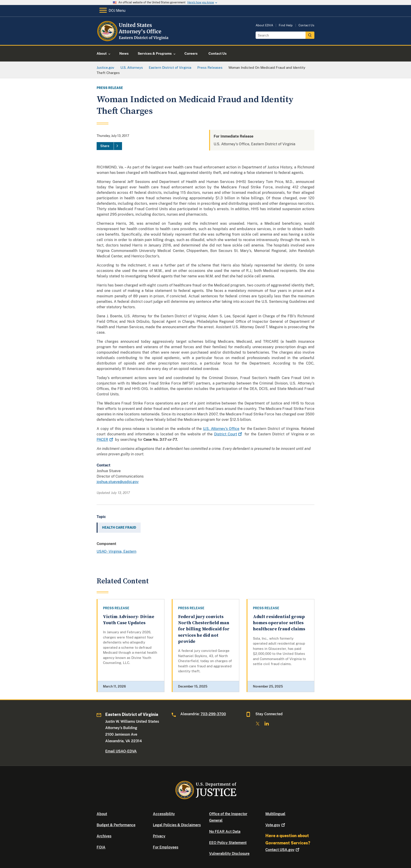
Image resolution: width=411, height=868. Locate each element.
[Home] (133, 40)
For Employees (166, 847)
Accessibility (164, 814)
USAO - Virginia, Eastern (116, 551)
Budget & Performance (116, 825)
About (102, 814)
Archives (104, 836)
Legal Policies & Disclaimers (177, 825)
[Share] (109, 146)
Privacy (159, 836)
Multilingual (275, 814)
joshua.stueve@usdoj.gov (118, 482)
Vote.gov (276, 825)
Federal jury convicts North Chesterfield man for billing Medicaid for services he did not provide (204, 629)
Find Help (286, 25)
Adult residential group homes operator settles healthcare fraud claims (279, 623)
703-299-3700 (213, 714)
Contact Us (306, 25)
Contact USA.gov (283, 850)
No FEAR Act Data (225, 832)
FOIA (101, 847)
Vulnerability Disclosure (229, 854)
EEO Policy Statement (228, 843)
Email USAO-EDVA (121, 751)
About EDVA (264, 25)
